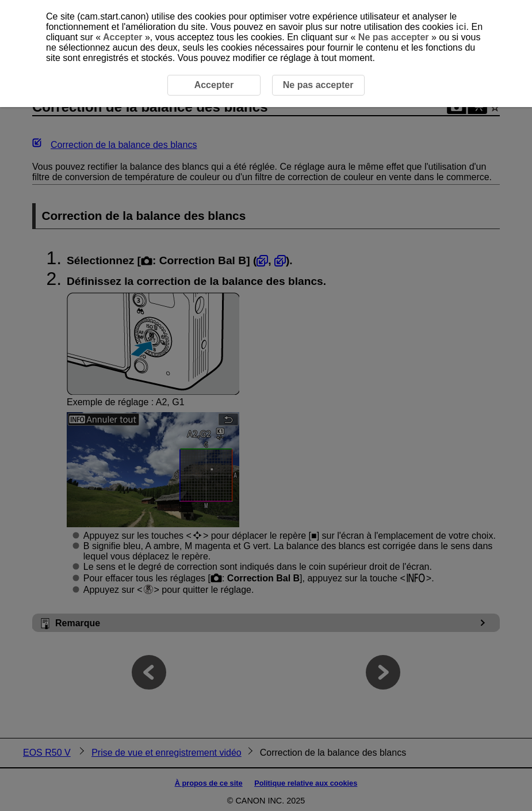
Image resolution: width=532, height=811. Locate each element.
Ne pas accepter (393, 37)
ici (461, 27)
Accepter (123, 37)
